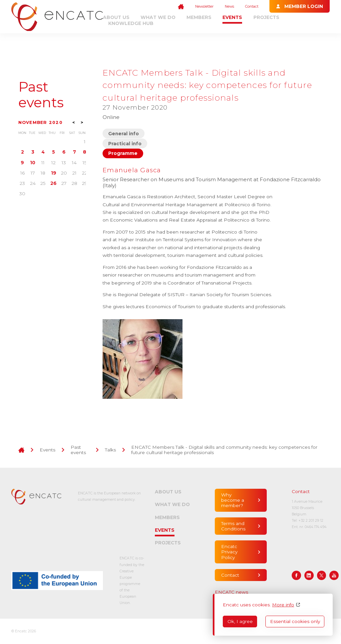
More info (283, 605)
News (229, 6)
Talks (110, 450)
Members (199, 17)
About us (116, 17)
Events (232, 17)
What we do (158, 17)
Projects (266, 17)
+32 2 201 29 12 (311, 521)
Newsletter (204, 6)
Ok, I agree (240, 621)
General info (124, 134)
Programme (123, 153)
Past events (41, 95)
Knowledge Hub (131, 23)
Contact (252, 6)
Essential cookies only (295, 621)
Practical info (125, 144)
